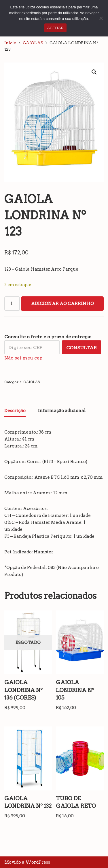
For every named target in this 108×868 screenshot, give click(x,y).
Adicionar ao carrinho (62, 304)
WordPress (38, 862)
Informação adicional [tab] (62, 411)
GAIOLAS (33, 43)
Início (10, 43)
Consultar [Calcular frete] (82, 348)
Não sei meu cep (23, 358)
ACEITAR (55, 28)
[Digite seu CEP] (32, 347)
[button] (94, 72)
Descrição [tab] (15, 411)
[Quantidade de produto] (12, 304)
